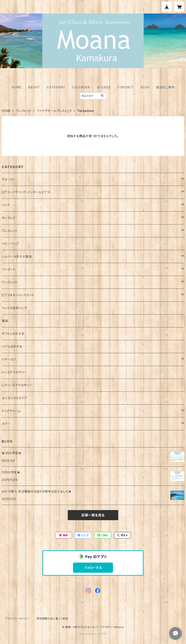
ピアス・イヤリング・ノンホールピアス (26, 192)
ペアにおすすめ (12, 346)
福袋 (5, 321)
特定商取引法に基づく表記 (52, 619)
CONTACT (126, 87)
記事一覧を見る (93, 515)
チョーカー (9, 179)
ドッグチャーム (11, 411)
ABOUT (34, 87)
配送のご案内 (165, 87)
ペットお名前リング (14, 308)
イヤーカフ (9, 359)
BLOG (145, 87)
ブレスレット (24, 111)
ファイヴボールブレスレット (54, 111)
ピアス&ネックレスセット (18, 295)
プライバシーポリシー (17, 619)
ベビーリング (10, 244)
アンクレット (10, 282)
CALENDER (81, 87)
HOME (16, 87)
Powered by (93, 634)
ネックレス (9, 218)
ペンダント (9, 269)
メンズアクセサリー (14, 372)
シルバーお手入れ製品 (17, 256)
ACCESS (104, 87)
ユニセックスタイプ (14, 398)
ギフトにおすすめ (13, 334)
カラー (6, 424)
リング (6, 205)
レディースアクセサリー (17, 385)
